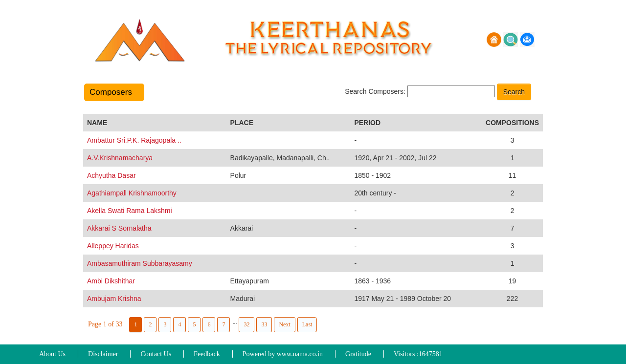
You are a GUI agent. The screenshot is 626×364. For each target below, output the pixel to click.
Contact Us (156, 354)
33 (264, 324)
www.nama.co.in (300, 354)
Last (307, 324)
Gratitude (358, 354)
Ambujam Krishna (114, 299)
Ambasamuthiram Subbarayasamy (140, 263)
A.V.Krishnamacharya (120, 158)
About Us (52, 354)
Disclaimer (103, 354)
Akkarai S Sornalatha (119, 228)
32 (246, 324)
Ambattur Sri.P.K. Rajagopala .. (134, 140)
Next (284, 324)
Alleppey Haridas (113, 246)
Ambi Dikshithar (111, 281)
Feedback (207, 354)
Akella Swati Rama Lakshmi (130, 211)
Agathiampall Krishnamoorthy (132, 193)
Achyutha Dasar (112, 175)
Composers (114, 92)
